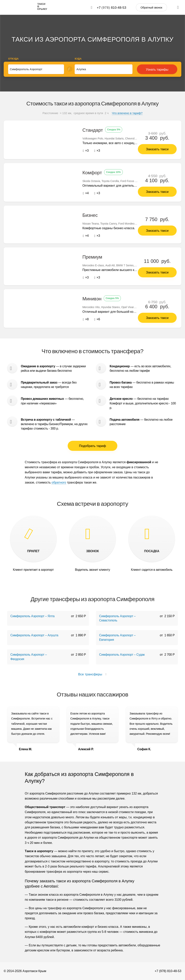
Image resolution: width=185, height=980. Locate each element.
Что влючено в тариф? (127, 113)
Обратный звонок (151, 8)
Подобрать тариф (93, 446)
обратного (59, 482)
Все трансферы (92, 674)
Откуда (13, 59)
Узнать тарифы (157, 70)
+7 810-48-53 (112, 8)
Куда (78, 59)
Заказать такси (157, 149)
